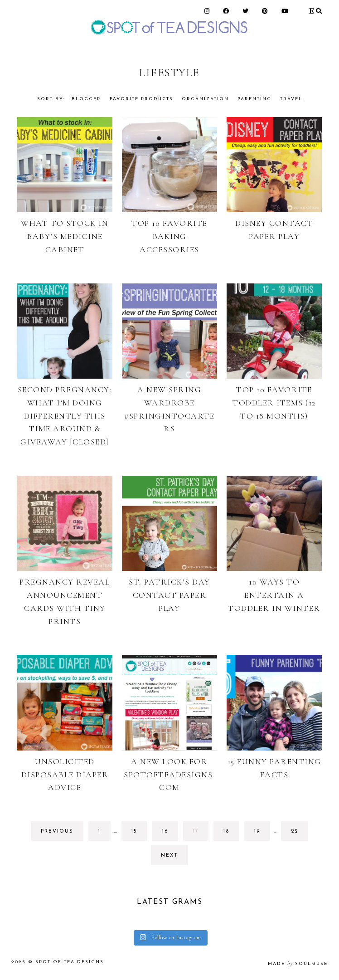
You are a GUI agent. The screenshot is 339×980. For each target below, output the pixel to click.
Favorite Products (141, 99)
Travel (291, 99)
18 (231, 834)
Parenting (254, 99)
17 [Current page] (201, 834)
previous (57, 831)
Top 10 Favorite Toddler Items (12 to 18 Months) (274, 403)
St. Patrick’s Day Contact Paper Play (169, 595)
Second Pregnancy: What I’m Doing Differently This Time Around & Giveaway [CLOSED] (65, 416)
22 (299, 834)
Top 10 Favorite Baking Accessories (169, 236)
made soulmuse (298, 964)
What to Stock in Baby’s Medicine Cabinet (65, 236)
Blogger (86, 99)
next (169, 856)
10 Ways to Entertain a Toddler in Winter (274, 595)
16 (170, 834)
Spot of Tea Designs (70, 962)
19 (262, 834)
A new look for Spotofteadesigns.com (169, 775)
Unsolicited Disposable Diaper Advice (65, 775)
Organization (205, 99)
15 (139, 834)
